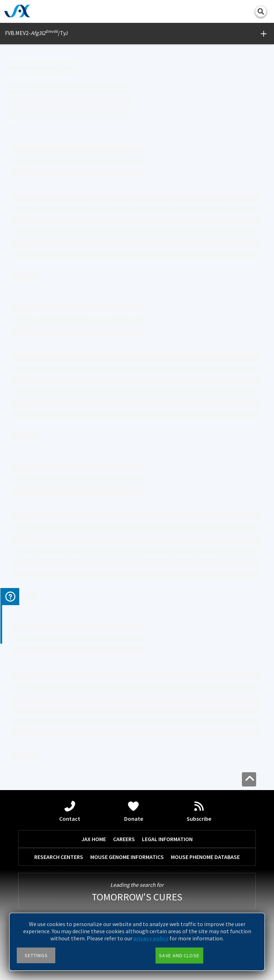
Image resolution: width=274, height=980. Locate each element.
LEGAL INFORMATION (167, 839)
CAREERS (124, 839)
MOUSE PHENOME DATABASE (205, 857)
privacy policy (151, 938)
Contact (70, 811)
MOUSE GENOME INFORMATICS (127, 857)
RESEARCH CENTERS (59, 857)
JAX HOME (94, 839)
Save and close (179, 955)
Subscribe (199, 811)
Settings (36, 955)
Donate (134, 811)
